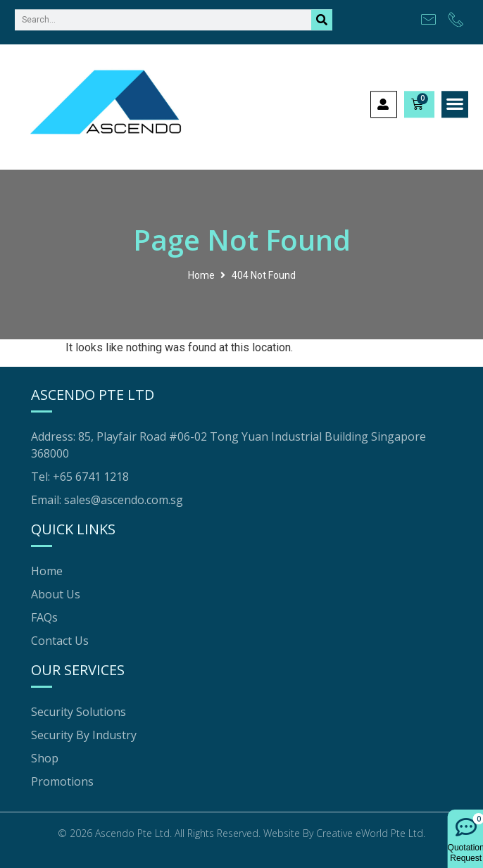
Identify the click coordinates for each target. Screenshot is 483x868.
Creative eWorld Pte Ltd (370, 833)
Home (201, 275)
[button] (455, 99)
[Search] (322, 13)
